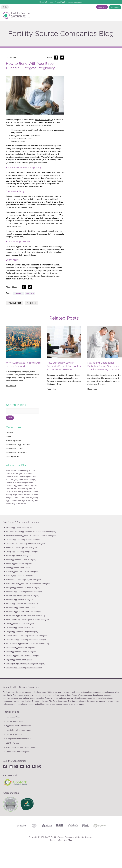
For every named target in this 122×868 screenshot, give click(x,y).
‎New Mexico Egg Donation (16, 616)
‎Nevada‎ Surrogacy (31, 604)
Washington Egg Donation (16, 664)
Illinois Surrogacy (29, 560)
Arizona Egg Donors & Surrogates (19, 528)
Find (10, 418)
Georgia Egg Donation (14, 552)
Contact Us (115, 7)
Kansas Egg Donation (14, 572)
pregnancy (18, 293)
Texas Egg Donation (14, 652)
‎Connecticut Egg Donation (16, 544)
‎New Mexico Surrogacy (36, 616)
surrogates (80, 704)
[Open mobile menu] (118, 15)
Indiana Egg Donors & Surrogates (19, 564)
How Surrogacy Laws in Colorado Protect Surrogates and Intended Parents (64, 366)
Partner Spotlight (14, 441)
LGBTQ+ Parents (13, 743)
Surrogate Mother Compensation (19, 739)
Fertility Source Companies (38, 276)
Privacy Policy (56, 840)
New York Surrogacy (33, 612)
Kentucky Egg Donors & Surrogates (19, 576)
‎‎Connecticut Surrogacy (36, 544)
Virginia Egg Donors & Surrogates (19, 660)
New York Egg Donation (15, 612)
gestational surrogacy (44, 120)
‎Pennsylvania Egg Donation (16, 636)
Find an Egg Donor (13, 717)
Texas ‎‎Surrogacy (29, 652)
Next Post (32, 303)
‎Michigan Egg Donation (15, 588)
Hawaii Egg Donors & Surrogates (19, 556)
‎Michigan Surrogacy (32, 588)
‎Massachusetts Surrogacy (40, 584)
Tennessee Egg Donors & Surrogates (20, 648)
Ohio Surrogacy (28, 624)
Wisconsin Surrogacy (34, 668)
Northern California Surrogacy (44, 536)
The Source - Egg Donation (18, 445)
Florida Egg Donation (14, 548)
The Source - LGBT (15, 449)
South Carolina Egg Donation (17, 644)
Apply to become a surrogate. (72, 2)
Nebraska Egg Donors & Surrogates (20, 600)
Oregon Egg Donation (14, 632)
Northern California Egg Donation (19, 536)
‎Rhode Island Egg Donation (16, 640)
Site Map (68, 840)
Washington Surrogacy (36, 664)
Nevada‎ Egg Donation (14, 604)
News (9, 437)
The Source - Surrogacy (16, 453)
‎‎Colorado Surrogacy (33, 540)
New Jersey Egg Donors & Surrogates (20, 608)
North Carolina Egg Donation (17, 620)
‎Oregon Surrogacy (31, 632)
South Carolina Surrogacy (39, 644)
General (9, 432)
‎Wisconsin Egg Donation (15, 668)
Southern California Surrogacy (44, 532)
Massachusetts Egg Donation (17, 584)
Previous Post (14, 303)
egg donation (94, 695)
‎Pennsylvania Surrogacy (37, 636)
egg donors (67, 704)
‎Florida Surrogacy (30, 548)
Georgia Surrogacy (31, 552)
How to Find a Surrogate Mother (19, 730)
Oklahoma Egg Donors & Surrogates (20, 628)
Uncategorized (12, 457)
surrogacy (30, 293)
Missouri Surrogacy (31, 596)
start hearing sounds (35, 212)
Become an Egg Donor (15, 721)
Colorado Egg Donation (15, 540)
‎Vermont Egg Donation (15, 656)
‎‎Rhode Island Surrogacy (37, 640)
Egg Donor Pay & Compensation (18, 726)
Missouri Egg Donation (14, 596)
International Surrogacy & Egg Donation (22, 747)
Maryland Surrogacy (33, 580)
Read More (11, 386)
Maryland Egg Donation (15, 580)
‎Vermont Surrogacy (32, 656)
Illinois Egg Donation (14, 560)
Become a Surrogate (14, 734)
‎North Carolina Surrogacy (39, 620)
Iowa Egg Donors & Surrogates (18, 568)
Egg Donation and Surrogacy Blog (19, 752)
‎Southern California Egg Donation (19, 532)
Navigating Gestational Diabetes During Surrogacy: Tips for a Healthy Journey (104, 366)
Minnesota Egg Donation (15, 592)
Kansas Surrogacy (31, 572)
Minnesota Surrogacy (34, 592)
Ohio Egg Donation (13, 624)
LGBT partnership (33, 136)
